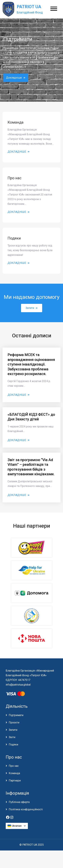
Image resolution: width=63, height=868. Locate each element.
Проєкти (14, 722)
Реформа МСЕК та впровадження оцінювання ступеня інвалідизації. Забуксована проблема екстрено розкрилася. (31, 364)
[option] (32, 60)
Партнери (15, 781)
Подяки (13, 745)
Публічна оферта (19, 802)
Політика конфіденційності (26, 809)
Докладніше (16, 78)
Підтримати (16, 715)
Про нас (14, 766)
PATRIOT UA (29, 7)
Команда (14, 773)
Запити (32, 308)
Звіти (12, 737)
